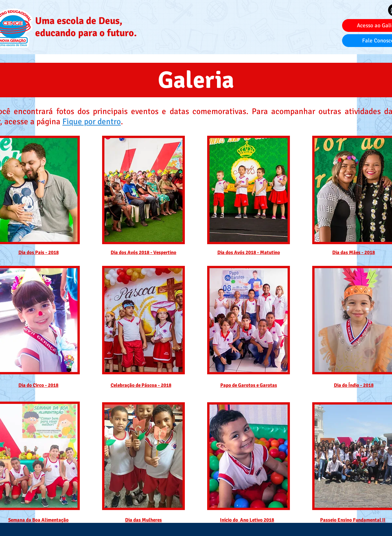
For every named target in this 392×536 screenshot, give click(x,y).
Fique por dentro (92, 121)
